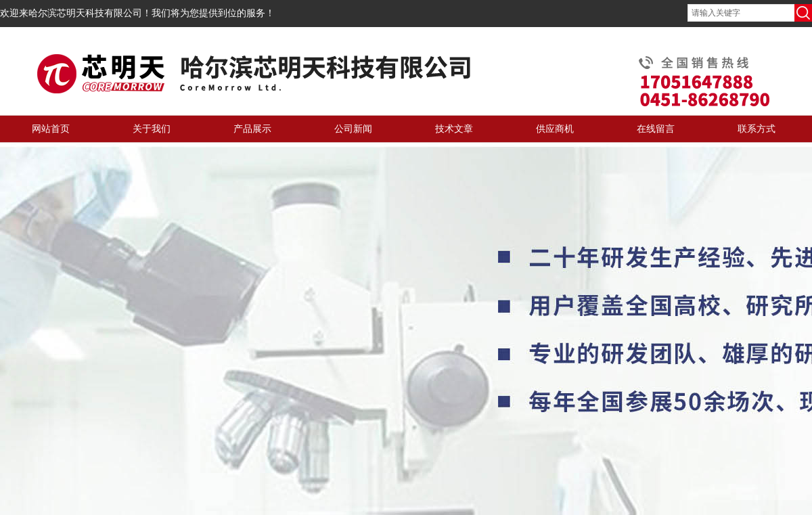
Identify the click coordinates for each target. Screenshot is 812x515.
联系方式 (757, 129)
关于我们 (152, 129)
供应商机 (555, 129)
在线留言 (656, 129)
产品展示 (252, 129)
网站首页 (51, 129)
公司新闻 (353, 129)
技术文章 (454, 129)
